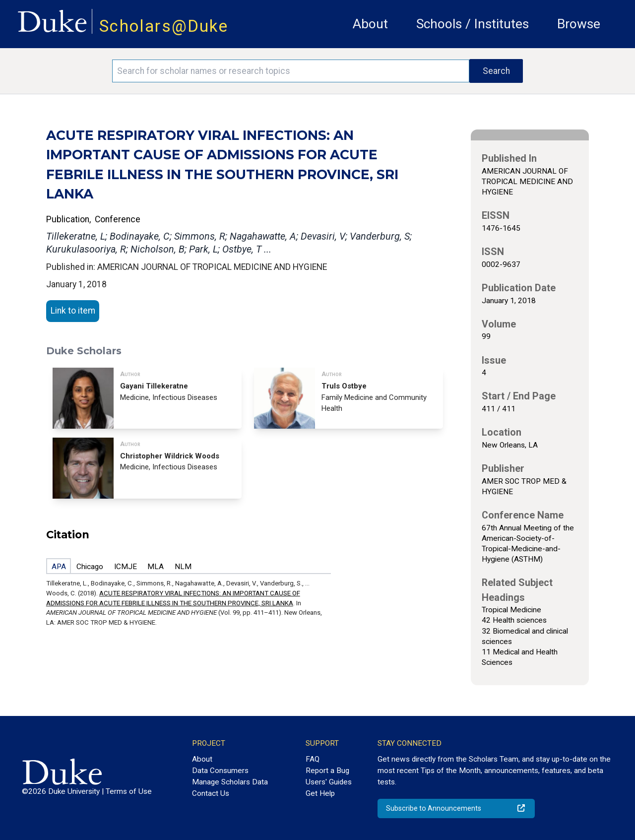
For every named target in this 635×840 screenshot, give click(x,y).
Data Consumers (220, 771)
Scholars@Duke (164, 26)
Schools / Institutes (473, 24)
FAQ (313, 759)
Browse (579, 24)
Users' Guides (329, 782)
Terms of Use (129, 791)
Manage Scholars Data (230, 782)
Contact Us (211, 793)
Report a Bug (327, 771)
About (370, 24)
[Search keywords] (291, 71)
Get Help (320, 793)
